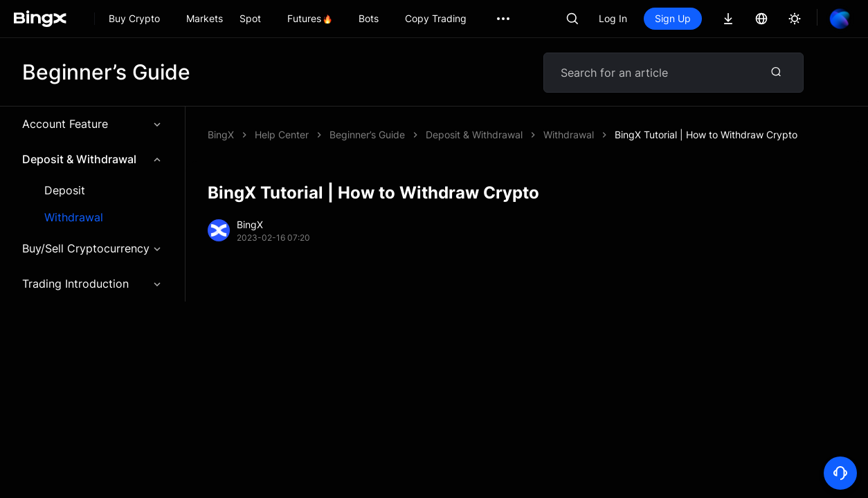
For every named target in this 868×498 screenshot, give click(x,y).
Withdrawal (74, 218)
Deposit (65, 191)
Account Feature (92, 124)
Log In (613, 18)
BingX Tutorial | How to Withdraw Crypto (706, 135)
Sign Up (673, 18)
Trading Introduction (92, 284)
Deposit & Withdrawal (92, 159)
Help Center (282, 135)
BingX (221, 135)
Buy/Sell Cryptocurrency (92, 248)
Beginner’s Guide (367, 135)
